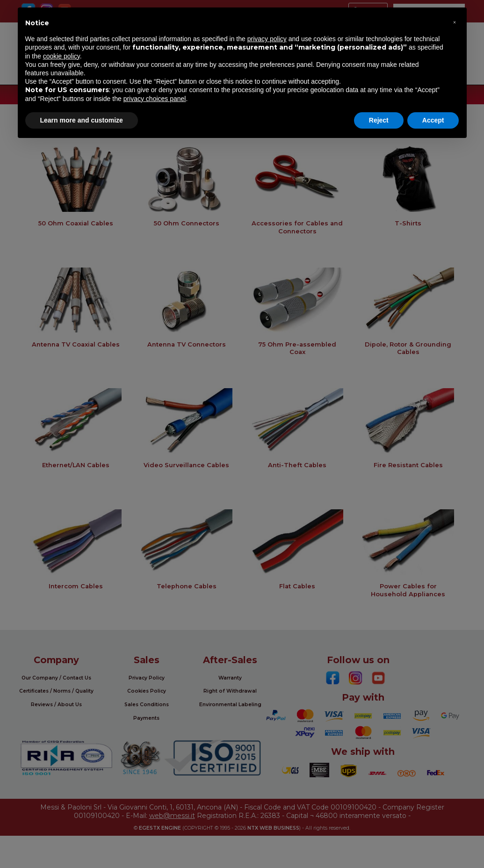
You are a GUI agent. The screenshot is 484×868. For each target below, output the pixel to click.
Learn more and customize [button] (82, 120)
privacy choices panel (155, 99)
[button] (455, 22)
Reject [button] (379, 120)
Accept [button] (433, 120)
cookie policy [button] (61, 56)
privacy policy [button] (267, 39)
